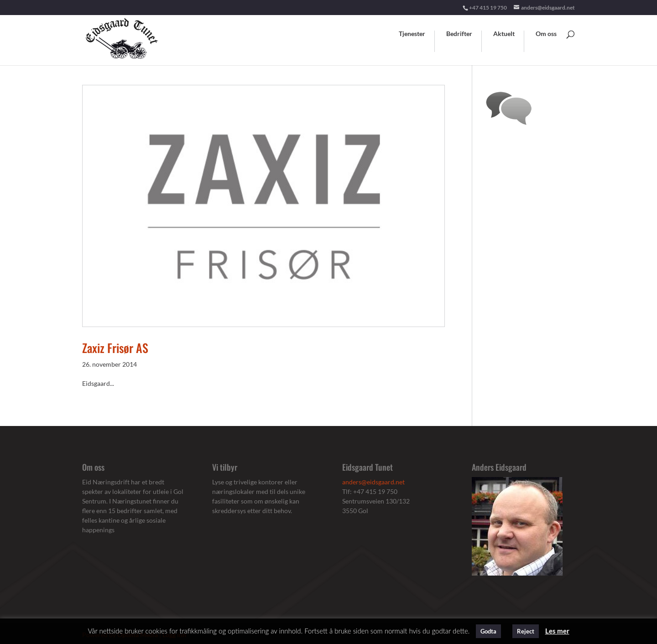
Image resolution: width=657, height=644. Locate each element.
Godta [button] (488, 631)
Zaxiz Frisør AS (115, 348)
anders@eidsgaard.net (373, 482)
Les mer (557, 631)
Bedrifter (459, 34)
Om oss (546, 34)
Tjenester (412, 34)
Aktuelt (504, 34)
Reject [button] (526, 631)
